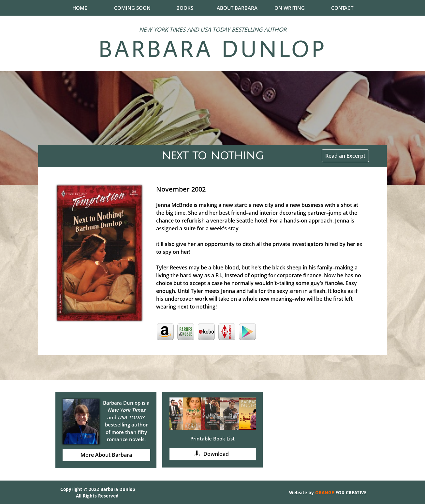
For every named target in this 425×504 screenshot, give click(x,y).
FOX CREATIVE (350, 493)
